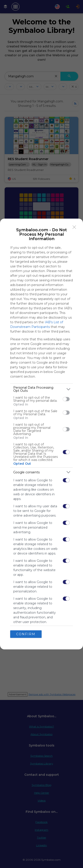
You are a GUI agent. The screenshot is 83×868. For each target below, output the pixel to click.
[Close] (74, 227)
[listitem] (41, 389)
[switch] (66, 399)
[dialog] (41, 434)
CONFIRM (26, 634)
